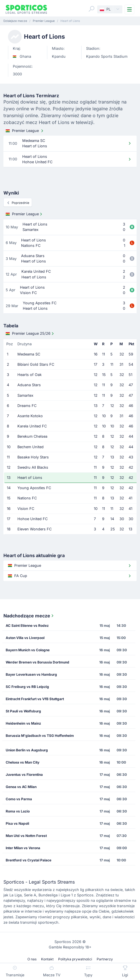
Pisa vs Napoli (17, 823)
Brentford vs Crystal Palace (29, 860)
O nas (32, 959)
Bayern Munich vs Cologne (28, 650)
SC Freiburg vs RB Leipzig (27, 687)
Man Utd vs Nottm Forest (26, 836)
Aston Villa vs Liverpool (25, 638)
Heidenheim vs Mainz (23, 723)
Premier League (25, 131)
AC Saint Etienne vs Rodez (27, 626)
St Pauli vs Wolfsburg (23, 711)
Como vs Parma (19, 799)
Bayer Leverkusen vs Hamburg (31, 674)
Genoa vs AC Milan (21, 787)
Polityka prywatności (75, 959)
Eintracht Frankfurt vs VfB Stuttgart (35, 699)
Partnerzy (105, 959)
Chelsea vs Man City (23, 762)
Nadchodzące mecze (29, 616)
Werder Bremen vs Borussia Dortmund (37, 662)
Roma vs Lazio (18, 811)
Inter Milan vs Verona (23, 848)
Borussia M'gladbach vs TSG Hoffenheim (40, 736)
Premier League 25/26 (30, 334)
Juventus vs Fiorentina (24, 775)
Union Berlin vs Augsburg (27, 750)
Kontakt (47, 959)
